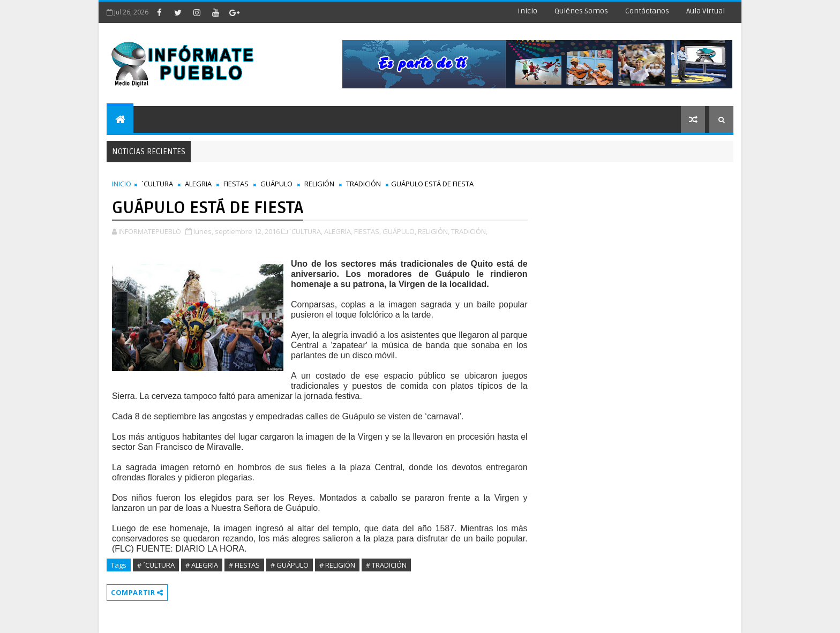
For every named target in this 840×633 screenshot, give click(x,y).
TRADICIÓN (363, 184)
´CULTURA (157, 184)
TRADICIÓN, (469, 231)
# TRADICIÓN (386, 565)
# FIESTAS (244, 565)
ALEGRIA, (338, 231)
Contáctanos (647, 11)
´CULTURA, (306, 231)
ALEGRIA (198, 184)
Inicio (527, 11)
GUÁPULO (276, 184)
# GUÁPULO (290, 565)
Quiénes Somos (581, 11)
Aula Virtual (706, 11)
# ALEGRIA (202, 565)
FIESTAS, (367, 231)
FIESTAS (236, 184)
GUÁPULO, (399, 231)
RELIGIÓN (319, 184)
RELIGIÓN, (434, 231)
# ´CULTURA (156, 565)
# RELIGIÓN (337, 565)
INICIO (122, 184)
